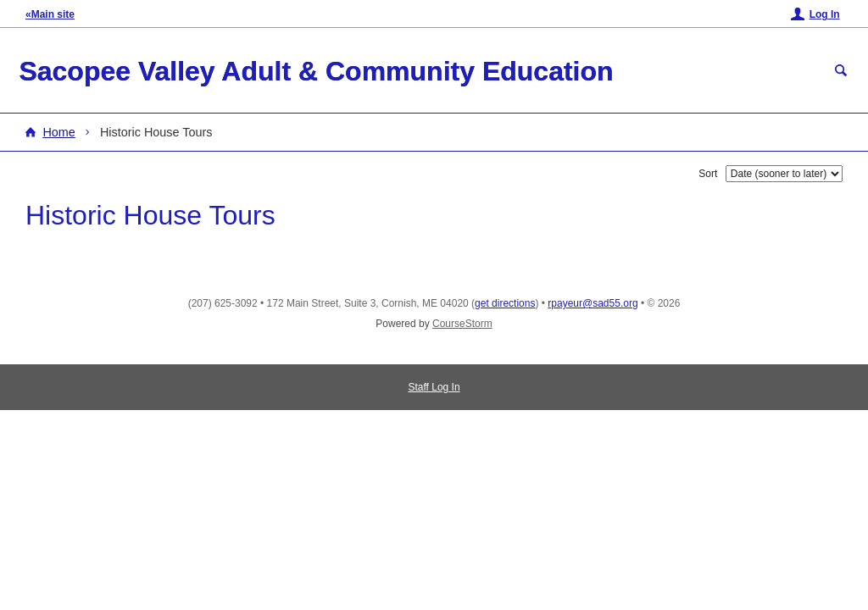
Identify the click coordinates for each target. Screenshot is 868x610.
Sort (708, 174)
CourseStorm (462, 324)
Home (58, 132)
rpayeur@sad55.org (593, 303)
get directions (505, 303)
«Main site (50, 14)
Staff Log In (434, 387)
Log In (825, 14)
